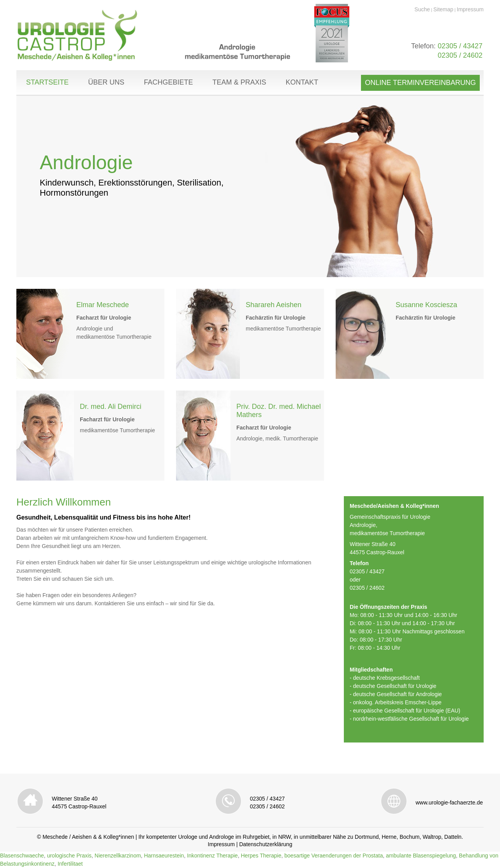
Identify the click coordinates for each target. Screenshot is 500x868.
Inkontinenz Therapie (212, 856)
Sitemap (443, 9)
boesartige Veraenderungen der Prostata (334, 856)
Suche (422, 9)
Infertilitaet (70, 864)
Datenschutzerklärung (266, 844)
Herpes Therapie (261, 856)
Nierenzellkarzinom (118, 856)
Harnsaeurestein (164, 856)
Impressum (470, 9)
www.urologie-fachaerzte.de (449, 803)
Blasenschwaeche (22, 856)
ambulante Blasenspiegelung (421, 856)
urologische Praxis (69, 856)
